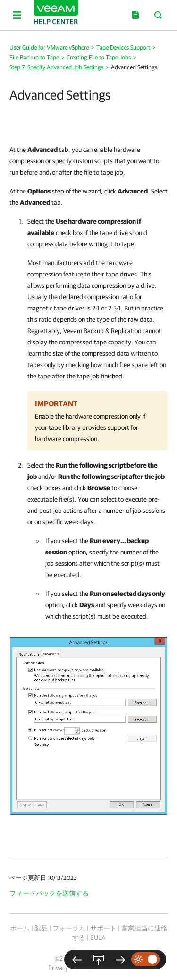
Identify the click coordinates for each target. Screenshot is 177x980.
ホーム (20, 928)
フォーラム (69, 928)
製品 (41, 928)
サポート (103, 928)
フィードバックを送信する (49, 893)
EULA (98, 938)
